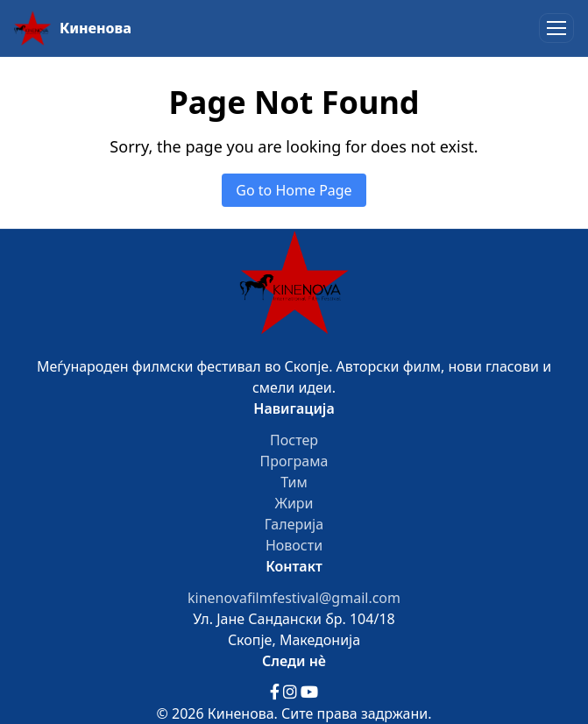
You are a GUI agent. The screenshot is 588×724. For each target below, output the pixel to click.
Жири (294, 503)
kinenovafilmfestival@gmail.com (294, 598)
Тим (294, 482)
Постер (294, 440)
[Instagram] (292, 692)
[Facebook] (276, 692)
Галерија (294, 524)
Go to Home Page (294, 190)
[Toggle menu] (556, 28)
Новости (294, 545)
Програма (294, 461)
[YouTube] (309, 692)
